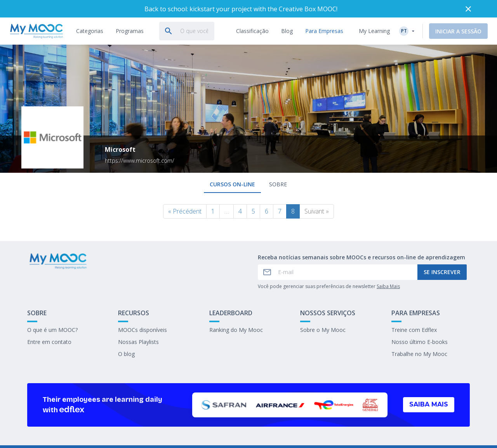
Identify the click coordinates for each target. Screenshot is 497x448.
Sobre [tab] (278, 184)
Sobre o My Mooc (323, 330)
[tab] (90, 31)
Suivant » (317, 211)
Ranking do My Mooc (236, 330)
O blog (126, 354)
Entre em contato (49, 342)
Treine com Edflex (414, 330)
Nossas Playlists (138, 342)
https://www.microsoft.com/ (140, 161)
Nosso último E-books (420, 342)
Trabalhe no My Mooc (419, 354)
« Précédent (185, 211)
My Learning (374, 31)
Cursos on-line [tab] (232, 184)
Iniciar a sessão (458, 31)
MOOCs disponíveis (142, 330)
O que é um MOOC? (52, 330)
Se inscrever (442, 272)
